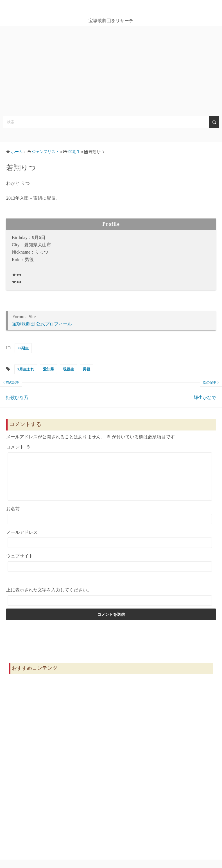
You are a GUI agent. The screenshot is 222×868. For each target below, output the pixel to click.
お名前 (13, 517)
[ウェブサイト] (110, 575)
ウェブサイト (20, 564)
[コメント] (110, 481)
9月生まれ (26, 369)
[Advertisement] (111, 68)
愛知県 (48, 369)
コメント (19, 447)
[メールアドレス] (110, 551)
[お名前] (110, 528)
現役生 (68, 369)
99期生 (23, 348)
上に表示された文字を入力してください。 (49, 598)
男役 (87, 369)
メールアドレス (22, 541)
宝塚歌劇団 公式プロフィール (42, 324)
